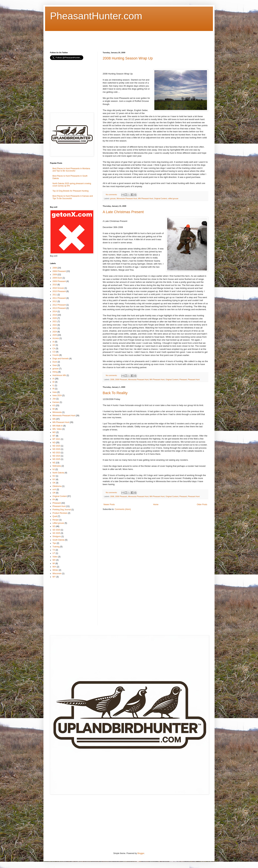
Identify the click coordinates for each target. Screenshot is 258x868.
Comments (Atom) (123, 509)
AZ (54, 345)
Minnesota (57, 412)
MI (54, 409)
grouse (113, 198)
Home (156, 504)
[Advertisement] (110, 38)
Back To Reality (115, 393)
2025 (55, 335)
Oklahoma (57, 486)
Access (56, 338)
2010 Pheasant (59, 291)
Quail (55, 516)
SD (54, 526)
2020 (55, 318)
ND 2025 (56, 459)
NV (54, 476)
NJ (54, 469)
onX (54, 490)
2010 (55, 285)
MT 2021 (56, 439)
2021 (55, 322)
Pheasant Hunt (194, 379)
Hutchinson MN (59, 375)
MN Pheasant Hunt (146, 198)
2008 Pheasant (121, 379)
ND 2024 (56, 456)
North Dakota (58, 473)
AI (53, 342)
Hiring (55, 372)
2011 (55, 295)
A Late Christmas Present (123, 212)
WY (54, 577)
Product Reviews (60, 513)
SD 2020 (56, 530)
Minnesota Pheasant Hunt (127, 198)
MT (54, 436)
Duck (55, 362)
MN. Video (57, 429)
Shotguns (57, 536)
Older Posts (202, 504)
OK (54, 483)
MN (54, 419)
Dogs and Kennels (61, 359)
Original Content (160, 198)
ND (54, 443)
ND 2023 (56, 453)
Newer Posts (109, 504)
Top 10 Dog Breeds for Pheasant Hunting (71, 191)
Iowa (55, 392)
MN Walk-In (58, 426)
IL (53, 385)
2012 (55, 301)
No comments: (112, 195)
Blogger (141, 853)
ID (53, 382)
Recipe (56, 520)
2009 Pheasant (59, 281)
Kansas (56, 402)
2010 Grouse (58, 288)
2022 (55, 325)
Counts (56, 355)
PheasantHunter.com (96, 16)
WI (54, 563)
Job (54, 399)
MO (54, 432)
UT (54, 553)
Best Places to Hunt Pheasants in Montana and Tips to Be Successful (71, 170)
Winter (55, 570)
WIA (54, 567)
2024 (55, 332)
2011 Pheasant (59, 298)
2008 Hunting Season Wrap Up (128, 58)
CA (54, 349)
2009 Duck (57, 278)
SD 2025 (56, 533)
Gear (55, 365)
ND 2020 (56, 446)
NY (54, 479)
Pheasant (183, 379)
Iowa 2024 (57, 395)
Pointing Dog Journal (62, 510)
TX (54, 550)
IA (53, 379)
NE (54, 463)
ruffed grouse (173, 198)
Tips (54, 543)
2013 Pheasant (59, 308)
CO (54, 352)
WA (54, 560)
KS (54, 406)
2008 (112, 379)
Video (55, 557)
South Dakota (58, 540)
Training (56, 547)
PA (54, 500)
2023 (55, 328)
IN (53, 389)
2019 (55, 315)
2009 (55, 275)
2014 (55, 311)
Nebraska (57, 466)
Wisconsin (57, 574)
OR (54, 493)
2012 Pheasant (59, 305)
